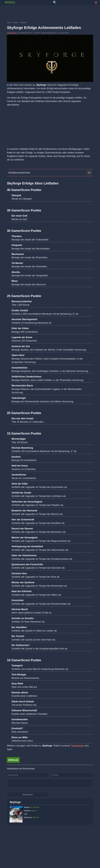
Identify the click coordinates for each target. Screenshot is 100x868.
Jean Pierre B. (12, 33)
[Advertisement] (50, 14)
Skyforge (15, 802)
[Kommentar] (50, 783)
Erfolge (13, 760)
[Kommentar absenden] (28, 795)
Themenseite (77, 746)
